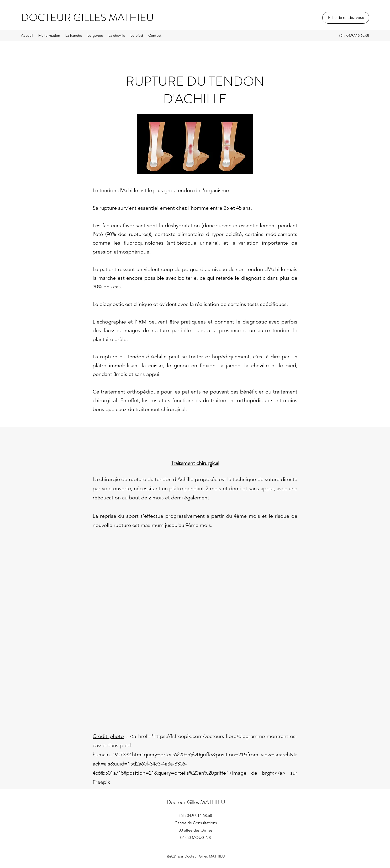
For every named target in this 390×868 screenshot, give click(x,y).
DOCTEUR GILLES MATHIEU (87, 17)
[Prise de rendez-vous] (346, 18)
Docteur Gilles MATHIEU (196, 802)
